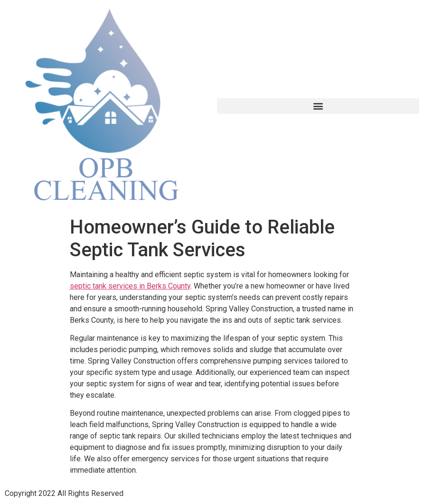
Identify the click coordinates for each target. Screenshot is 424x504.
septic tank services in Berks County (130, 286)
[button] (318, 106)
